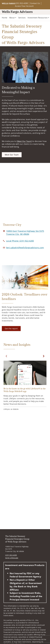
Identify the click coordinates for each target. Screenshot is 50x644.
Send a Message (12, 558)
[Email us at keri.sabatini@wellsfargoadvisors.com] (25, 248)
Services (22, 18)
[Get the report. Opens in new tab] (11, 329)
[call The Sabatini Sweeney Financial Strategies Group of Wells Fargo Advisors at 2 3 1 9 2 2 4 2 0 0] (20, 241)
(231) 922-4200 (21, 3)
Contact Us (35, 3)
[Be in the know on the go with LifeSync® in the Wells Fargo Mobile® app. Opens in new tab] (25, 386)
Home (5, 18)
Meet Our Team (24, 141)
